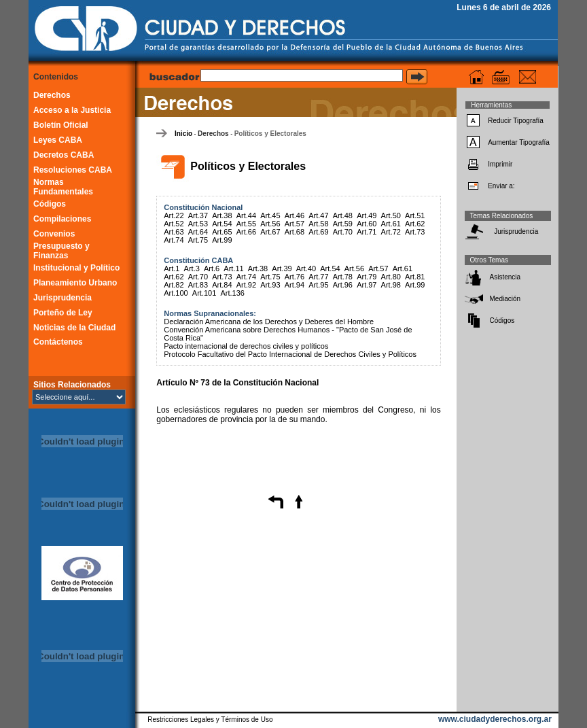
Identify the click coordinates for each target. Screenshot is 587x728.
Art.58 (318, 224)
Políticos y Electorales (270, 134)
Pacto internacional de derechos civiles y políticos (246, 346)
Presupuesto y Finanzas (61, 251)
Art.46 (295, 215)
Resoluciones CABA (73, 170)
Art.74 (174, 240)
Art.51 (415, 215)
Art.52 (174, 224)
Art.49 (367, 215)
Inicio (183, 134)
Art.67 (270, 232)
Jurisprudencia (63, 298)
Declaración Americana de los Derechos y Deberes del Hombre (269, 322)
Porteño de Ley (63, 313)
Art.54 (222, 224)
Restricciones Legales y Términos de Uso (210, 720)
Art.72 (391, 232)
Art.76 (295, 277)
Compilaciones (62, 219)
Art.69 (318, 232)
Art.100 (176, 293)
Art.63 (174, 232)
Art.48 (343, 215)
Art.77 (318, 277)
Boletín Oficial (61, 125)
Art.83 (198, 285)
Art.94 (295, 285)
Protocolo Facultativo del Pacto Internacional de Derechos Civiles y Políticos (290, 354)
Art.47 (318, 215)
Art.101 (204, 293)
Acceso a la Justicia (72, 110)
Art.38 (222, 215)
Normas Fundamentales (63, 187)
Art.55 (246, 224)
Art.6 (212, 268)
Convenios (54, 234)
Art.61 (391, 224)
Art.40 (306, 268)
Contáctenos (58, 342)
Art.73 (415, 232)
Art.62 (415, 224)
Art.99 (222, 240)
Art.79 (367, 277)
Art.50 (391, 215)
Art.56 (270, 224)
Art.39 (282, 268)
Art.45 (270, 215)
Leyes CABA (58, 140)
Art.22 (174, 215)
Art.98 (391, 285)
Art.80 (391, 277)
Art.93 (270, 285)
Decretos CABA (64, 155)
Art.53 (198, 224)
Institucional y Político (76, 268)
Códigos (50, 204)
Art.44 (246, 215)
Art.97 (367, 285)
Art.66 (246, 232)
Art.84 (222, 285)
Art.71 (367, 232)
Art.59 (343, 224)
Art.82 (174, 285)
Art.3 (192, 268)
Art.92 (246, 285)
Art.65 (222, 232)
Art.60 (367, 224)
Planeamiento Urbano (75, 283)
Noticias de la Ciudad (74, 328)
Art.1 (172, 268)
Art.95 (318, 285)
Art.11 (233, 268)
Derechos (52, 95)
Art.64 (198, 232)
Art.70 (343, 232)
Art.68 (295, 232)
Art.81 (415, 277)
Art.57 (295, 224)
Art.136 (232, 293)
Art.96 (343, 285)
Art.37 (198, 215)
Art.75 (198, 240)
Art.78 (343, 277)
